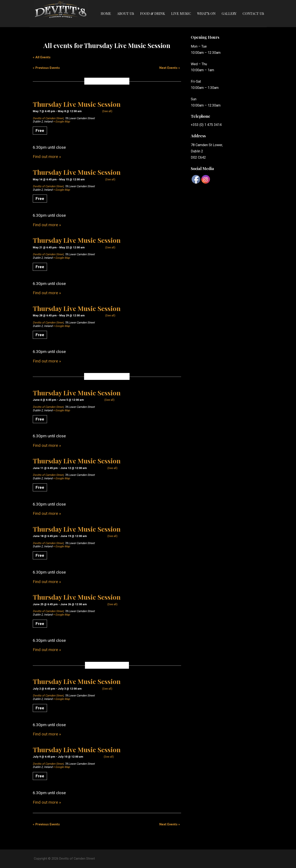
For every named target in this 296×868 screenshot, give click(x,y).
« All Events (42, 57)
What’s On (206, 13)
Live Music (181, 13)
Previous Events (46, 68)
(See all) (107, 111)
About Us (126, 13)
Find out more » (47, 157)
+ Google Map (61, 121)
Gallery (229, 13)
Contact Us (253, 13)
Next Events (170, 68)
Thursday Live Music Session (77, 104)
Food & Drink (153, 13)
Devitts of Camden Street (48, 118)
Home (106, 13)
